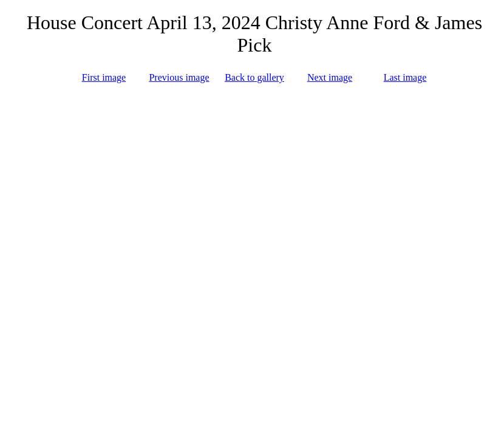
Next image (330, 77)
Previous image (179, 77)
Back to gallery (254, 77)
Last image (405, 77)
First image (104, 77)
